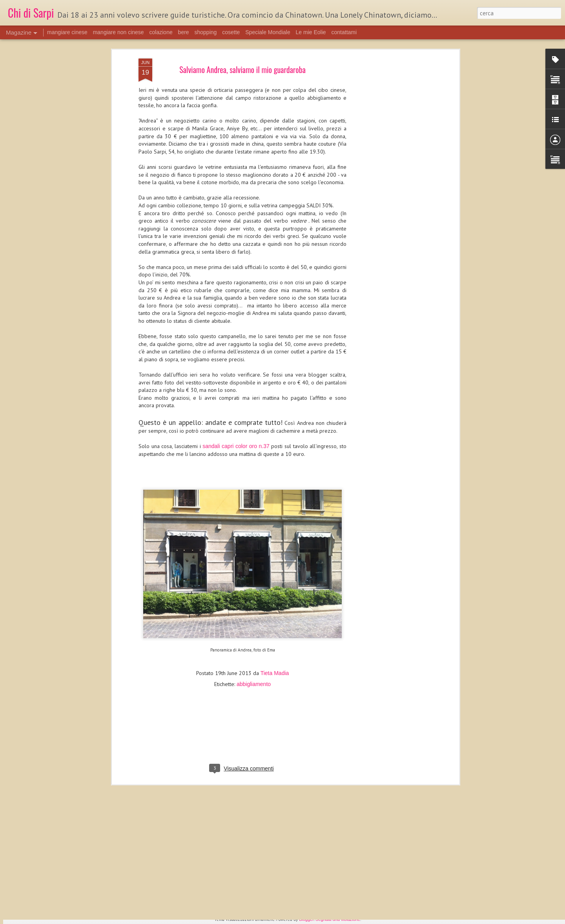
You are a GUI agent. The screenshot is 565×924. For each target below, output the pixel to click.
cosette (231, 32)
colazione (161, 32)
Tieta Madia (275, 621)
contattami (344, 32)
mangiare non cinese (118, 32)
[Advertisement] (390, 130)
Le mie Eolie (311, 32)
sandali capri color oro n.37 (236, 394)
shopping (206, 32)
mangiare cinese (67, 32)
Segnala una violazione (338, 919)
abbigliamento (254, 632)
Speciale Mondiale (268, 32)
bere (184, 32)
